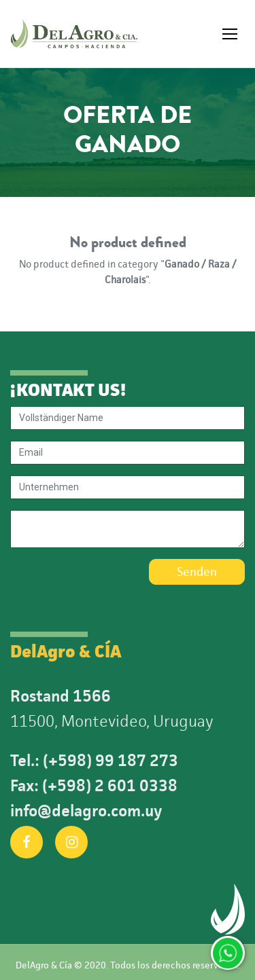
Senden (197, 572)
